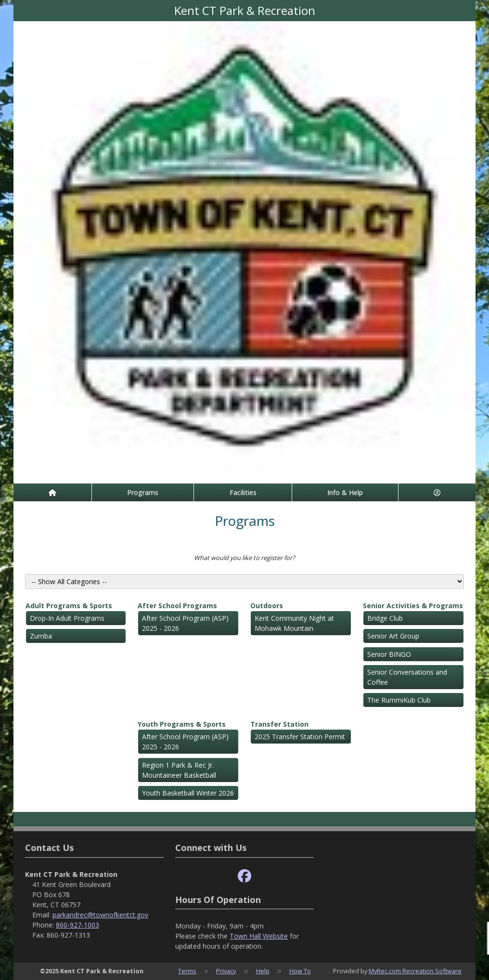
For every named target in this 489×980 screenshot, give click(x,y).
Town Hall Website (259, 936)
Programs (143, 492)
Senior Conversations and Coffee (407, 677)
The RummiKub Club (399, 700)
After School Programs (177, 606)
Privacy (226, 971)
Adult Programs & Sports (69, 606)
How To (300, 971)
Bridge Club (385, 618)
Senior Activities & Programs (413, 606)
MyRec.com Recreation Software (415, 971)
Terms (187, 971)
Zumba (41, 636)
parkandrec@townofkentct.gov (100, 915)
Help (263, 971)
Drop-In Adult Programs (67, 618)
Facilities (243, 492)
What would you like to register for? (244, 558)
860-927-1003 (77, 925)
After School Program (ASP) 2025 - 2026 (185, 623)
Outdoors (267, 606)
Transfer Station (279, 724)
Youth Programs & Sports (182, 724)
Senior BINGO (389, 654)
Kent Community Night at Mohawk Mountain (294, 623)
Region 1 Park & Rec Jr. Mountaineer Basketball (179, 770)
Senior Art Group (393, 636)
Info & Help (345, 492)
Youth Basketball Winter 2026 (188, 793)
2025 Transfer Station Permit (300, 737)
